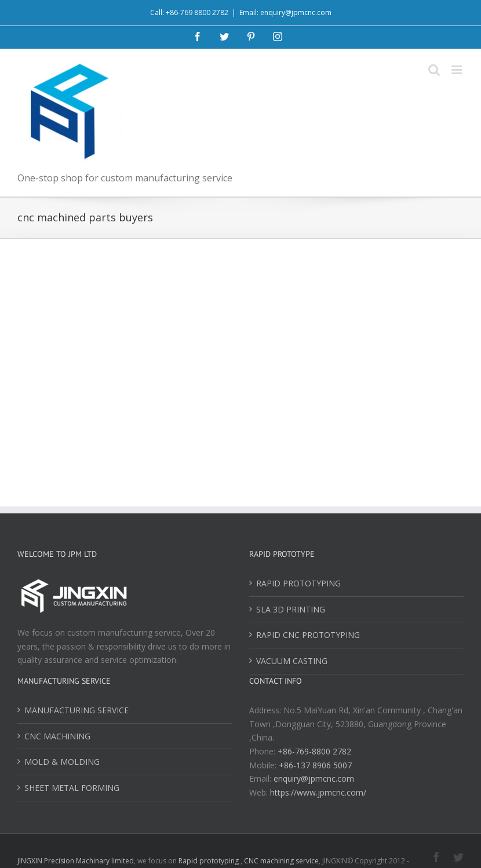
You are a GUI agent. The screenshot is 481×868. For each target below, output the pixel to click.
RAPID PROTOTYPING (298, 583)
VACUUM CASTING (292, 661)
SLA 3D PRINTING (291, 609)
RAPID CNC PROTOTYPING (308, 635)
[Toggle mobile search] (434, 70)
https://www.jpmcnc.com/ (318, 792)
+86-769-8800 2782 (314, 751)
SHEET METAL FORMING (72, 788)
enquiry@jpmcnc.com (314, 778)
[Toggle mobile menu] (458, 70)
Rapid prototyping (209, 861)
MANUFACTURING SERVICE (76, 710)
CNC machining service (281, 861)
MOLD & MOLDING (62, 762)
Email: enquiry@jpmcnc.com (285, 12)
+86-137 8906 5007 (315, 765)
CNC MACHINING (57, 736)
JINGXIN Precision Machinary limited (76, 861)
